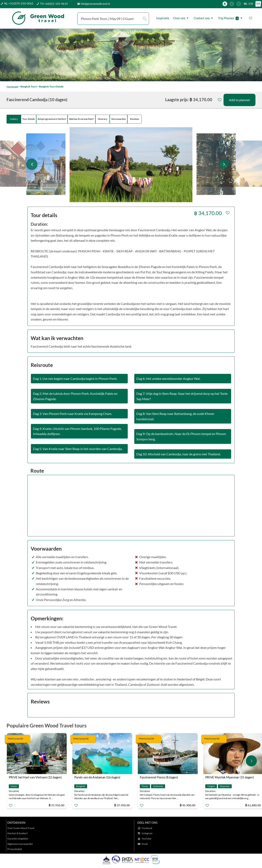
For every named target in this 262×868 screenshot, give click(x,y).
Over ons (181, 18)
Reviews (135, 119)
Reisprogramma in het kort (52, 119)
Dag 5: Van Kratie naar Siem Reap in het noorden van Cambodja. (78, 449)
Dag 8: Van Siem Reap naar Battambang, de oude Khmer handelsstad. (175, 416)
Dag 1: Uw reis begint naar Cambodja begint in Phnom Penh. (75, 378)
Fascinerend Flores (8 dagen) (159, 777)
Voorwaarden (119, 119)
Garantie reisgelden (18, 839)
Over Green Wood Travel (21, 828)
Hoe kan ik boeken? (18, 833)
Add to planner (240, 100)
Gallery (14, 119)
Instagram (147, 833)
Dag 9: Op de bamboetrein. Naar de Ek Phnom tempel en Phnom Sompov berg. (181, 436)
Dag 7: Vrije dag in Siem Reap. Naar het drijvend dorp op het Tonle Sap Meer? (182, 396)
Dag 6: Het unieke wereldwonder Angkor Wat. (168, 378)
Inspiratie (163, 18)
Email (145, 844)
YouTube (146, 839)
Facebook (147, 828)
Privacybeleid (15, 849)
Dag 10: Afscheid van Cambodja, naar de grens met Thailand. (178, 454)
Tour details (29, 119)
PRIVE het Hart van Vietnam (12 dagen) (35, 777)
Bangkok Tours (29, 86)
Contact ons (204, 18)
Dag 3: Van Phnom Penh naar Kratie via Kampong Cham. (72, 414)
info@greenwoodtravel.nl (95, 4)
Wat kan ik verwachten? (81, 119)
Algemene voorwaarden (20, 844)
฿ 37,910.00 (56, 805)
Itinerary (103, 119)
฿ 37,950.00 (122, 805)
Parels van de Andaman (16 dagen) (97, 777)
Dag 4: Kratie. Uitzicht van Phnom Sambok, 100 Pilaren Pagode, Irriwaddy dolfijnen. (77, 431)
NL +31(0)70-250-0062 (19, 3)
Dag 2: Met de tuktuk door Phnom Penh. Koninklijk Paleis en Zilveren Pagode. (75, 396)
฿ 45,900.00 (187, 805)
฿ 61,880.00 (253, 805)
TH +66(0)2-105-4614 (54, 4)
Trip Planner (231, 18)
